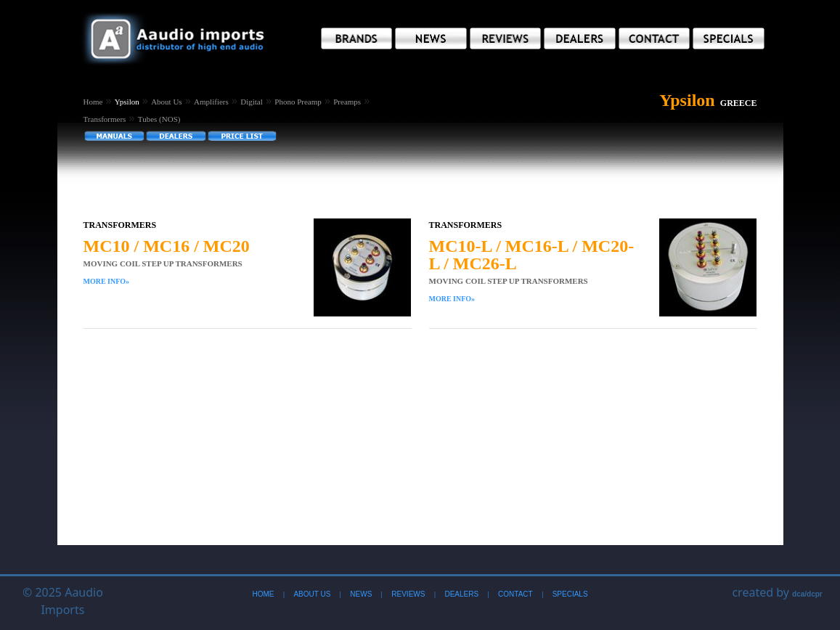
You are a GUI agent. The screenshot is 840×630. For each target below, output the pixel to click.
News (361, 594)
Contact (515, 594)
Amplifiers (211, 102)
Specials (570, 594)
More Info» (107, 281)
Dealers (461, 594)
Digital (252, 102)
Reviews (408, 594)
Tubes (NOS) (159, 119)
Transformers (105, 119)
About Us (166, 102)
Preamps (347, 102)
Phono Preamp (298, 102)
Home (93, 102)
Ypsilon (127, 102)
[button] (357, 38)
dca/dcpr (807, 594)
